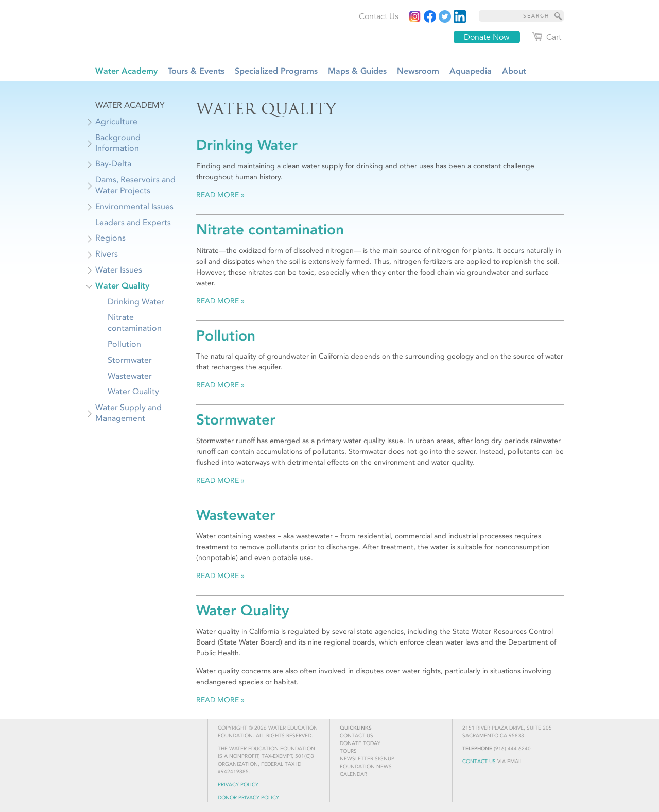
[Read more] (460, 16)
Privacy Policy (238, 785)
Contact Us (479, 762)
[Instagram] (415, 16)
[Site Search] (559, 16)
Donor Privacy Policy (248, 798)
